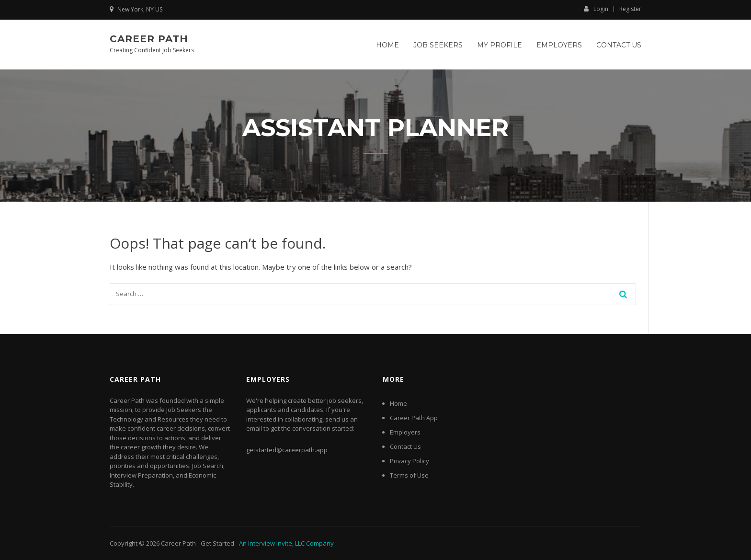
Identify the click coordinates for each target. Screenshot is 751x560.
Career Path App (414, 418)
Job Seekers (438, 45)
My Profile (500, 45)
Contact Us (619, 45)
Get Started (217, 543)
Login (596, 9)
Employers (559, 45)
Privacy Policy (410, 461)
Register (630, 9)
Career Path (149, 39)
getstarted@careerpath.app (287, 450)
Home (387, 45)
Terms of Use (409, 475)
